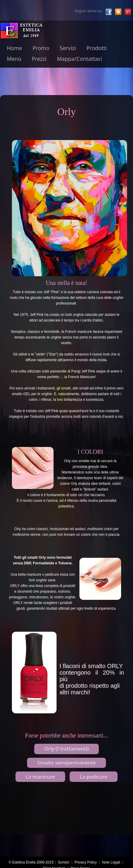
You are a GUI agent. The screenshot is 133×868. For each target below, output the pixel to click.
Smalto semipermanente (66, 763)
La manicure (40, 777)
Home (14, 48)
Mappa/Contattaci (79, 59)
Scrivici (64, 862)
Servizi (68, 48)
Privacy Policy (86, 862)
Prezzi (39, 59)
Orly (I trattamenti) (66, 749)
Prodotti (96, 48)
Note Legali (111, 862)
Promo (41, 48)
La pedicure (94, 777)
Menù (14, 59)
